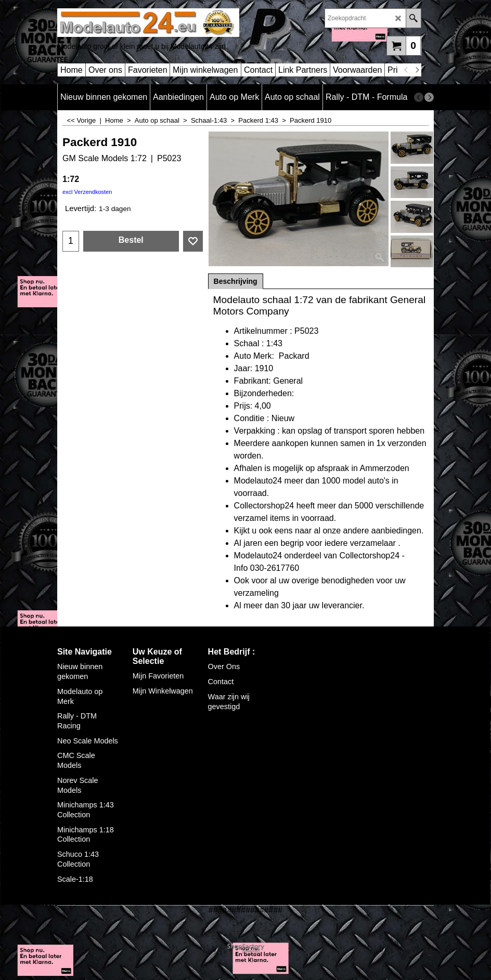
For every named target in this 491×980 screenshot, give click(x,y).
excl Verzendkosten (87, 192)
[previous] (406, 70)
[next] (417, 70)
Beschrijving (236, 281)
